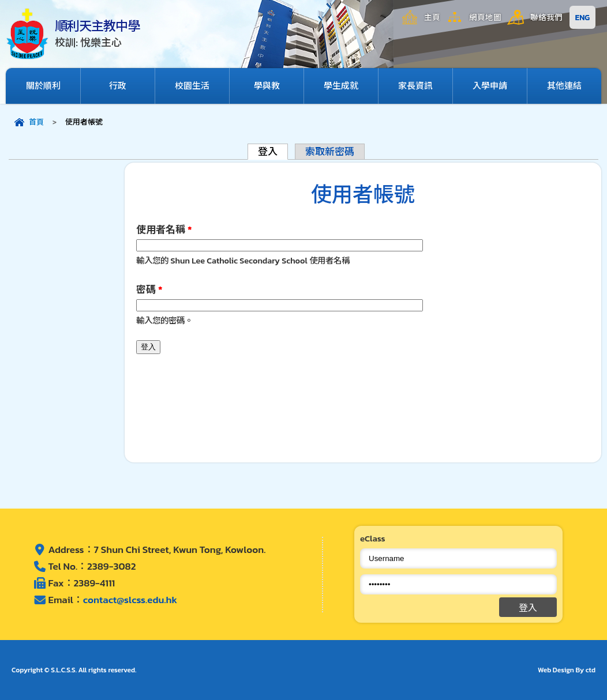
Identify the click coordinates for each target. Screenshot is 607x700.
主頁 (432, 17)
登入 (273, 151)
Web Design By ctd (567, 670)
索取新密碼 (330, 152)
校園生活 (192, 86)
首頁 (36, 122)
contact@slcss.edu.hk (130, 600)
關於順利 (43, 86)
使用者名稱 (164, 229)
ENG (582, 17)
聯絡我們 (546, 17)
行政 (118, 86)
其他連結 (564, 86)
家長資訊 (415, 86)
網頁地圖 (485, 17)
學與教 (267, 86)
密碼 (149, 289)
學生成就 (341, 86)
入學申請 (490, 86)
